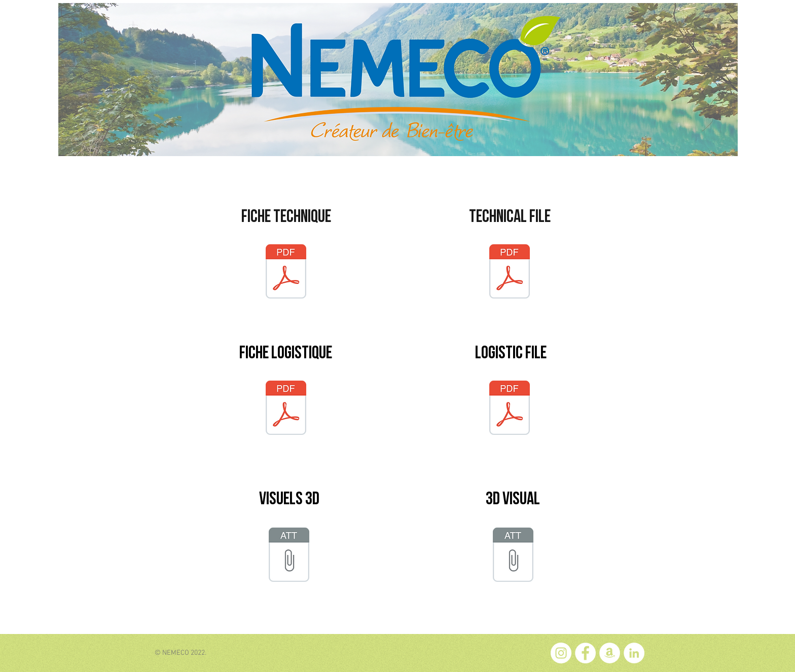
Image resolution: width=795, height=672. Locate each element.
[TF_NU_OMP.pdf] (510, 273)
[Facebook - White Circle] (585, 653)
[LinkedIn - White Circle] (634, 653)
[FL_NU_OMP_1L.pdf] (286, 409)
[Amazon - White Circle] (610, 653)
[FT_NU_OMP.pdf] (286, 273)
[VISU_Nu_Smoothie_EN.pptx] (513, 556)
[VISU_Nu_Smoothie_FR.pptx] (289, 556)
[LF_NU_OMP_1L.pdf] (510, 409)
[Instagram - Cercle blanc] (561, 653)
